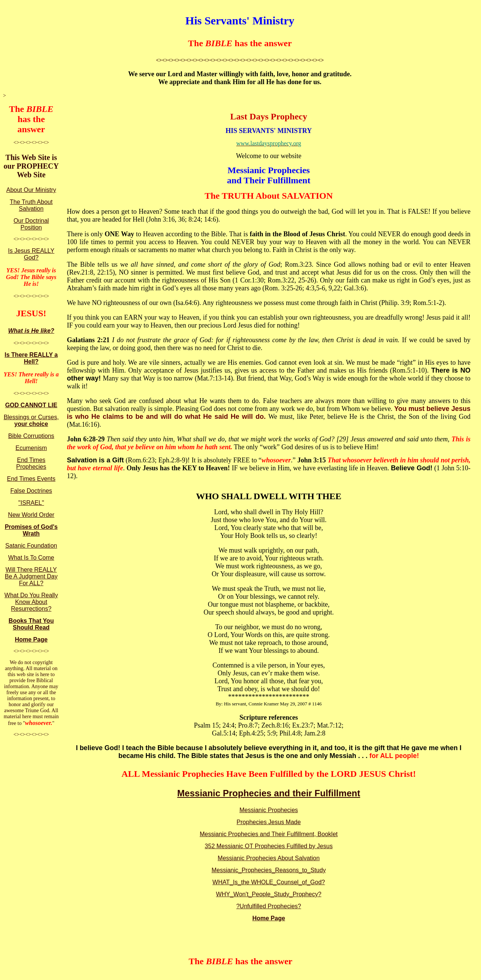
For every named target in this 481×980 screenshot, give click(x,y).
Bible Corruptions (31, 436)
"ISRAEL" (31, 503)
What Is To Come (31, 558)
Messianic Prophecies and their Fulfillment (269, 793)
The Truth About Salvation (31, 205)
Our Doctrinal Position (31, 224)
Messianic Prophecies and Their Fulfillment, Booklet (269, 834)
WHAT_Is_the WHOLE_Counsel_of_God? (268, 882)
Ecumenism (31, 448)
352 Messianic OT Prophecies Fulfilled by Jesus (269, 846)
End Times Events (31, 479)
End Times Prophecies (31, 463)
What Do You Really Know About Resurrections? (31, 602)
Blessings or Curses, (31, 421)
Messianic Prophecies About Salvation (268, 858)
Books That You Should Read (31, 624)
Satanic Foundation (31, 546)
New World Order (31, 515)
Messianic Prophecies (269, 810)
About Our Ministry (31, 190)
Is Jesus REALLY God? (31, 254)
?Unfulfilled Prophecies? (269, 906)
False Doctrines (31, 491)
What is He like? (31, 331)
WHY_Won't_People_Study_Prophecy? (269, 894)
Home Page (31, 639)
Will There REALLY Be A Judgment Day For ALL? (31, 576)
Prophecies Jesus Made (269, 822)
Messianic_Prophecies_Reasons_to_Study (269, 870)
